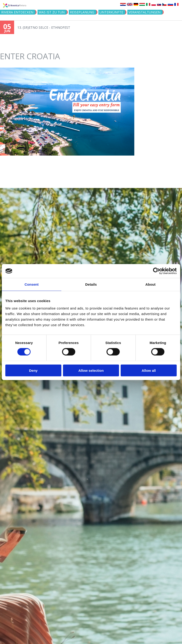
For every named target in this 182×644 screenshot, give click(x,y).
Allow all (149, 370)
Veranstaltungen (144, 12)
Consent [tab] (32, 284)
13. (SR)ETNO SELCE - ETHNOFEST (44, 27)
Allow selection (91, 370)
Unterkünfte (111, 12)
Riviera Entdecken (17, 12)
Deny (33, 370)
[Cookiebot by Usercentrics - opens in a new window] (156, 271)
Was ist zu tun (52, 12)
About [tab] (151, 284)
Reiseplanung (82, 12)
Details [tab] (91, 284)
